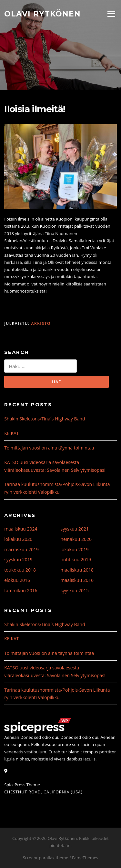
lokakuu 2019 (75, 549)
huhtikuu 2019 (76, 559)
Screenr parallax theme (46, 858)
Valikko (111, 14)
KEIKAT (11, 433)
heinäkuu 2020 (76, 539)
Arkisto (41, 323)
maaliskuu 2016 (77, 580)
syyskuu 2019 (18, 559)
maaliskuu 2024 (21, 529)
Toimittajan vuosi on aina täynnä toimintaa (49, 448)
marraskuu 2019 (21, 549)
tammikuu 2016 (21, 590)
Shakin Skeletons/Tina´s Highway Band (45, 419)
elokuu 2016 (17, 580)
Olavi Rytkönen (42, 14)
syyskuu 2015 (75, 590)
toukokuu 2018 (20, 570)
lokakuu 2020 (18, 539)
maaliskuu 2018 (77, 570)
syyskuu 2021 (75, 529)
